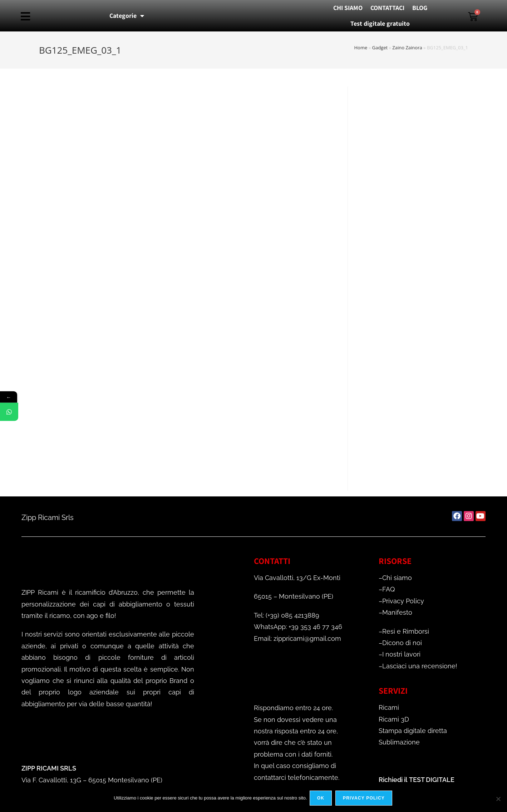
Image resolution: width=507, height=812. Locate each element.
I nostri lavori (401, 654)
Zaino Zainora (407, 48)
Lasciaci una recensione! (420, 666)
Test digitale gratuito (380, 23)
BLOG (420, 8)
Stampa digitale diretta (413, 731)
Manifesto (397, 612)
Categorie (127, 16)
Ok (322, 799)
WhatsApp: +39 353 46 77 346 (298, 627)
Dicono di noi (402, 643)
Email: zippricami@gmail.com (297, 638)
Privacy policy (365, 799)
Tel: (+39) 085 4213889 (287, 615)
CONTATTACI (387, 8)
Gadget (380, 48)
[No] (498, 799)
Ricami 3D (394, 719)
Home (361, 48)
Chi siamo (397, 578)
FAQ (388, 589)
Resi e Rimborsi (406, 631)
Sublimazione (399, 742)
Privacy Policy (403, 601)
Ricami (389, 707)
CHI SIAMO (348, 8)
